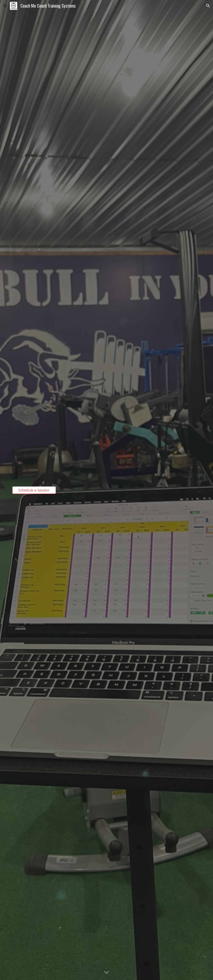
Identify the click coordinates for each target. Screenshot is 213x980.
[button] (5, 6)
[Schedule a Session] (34, 490)
